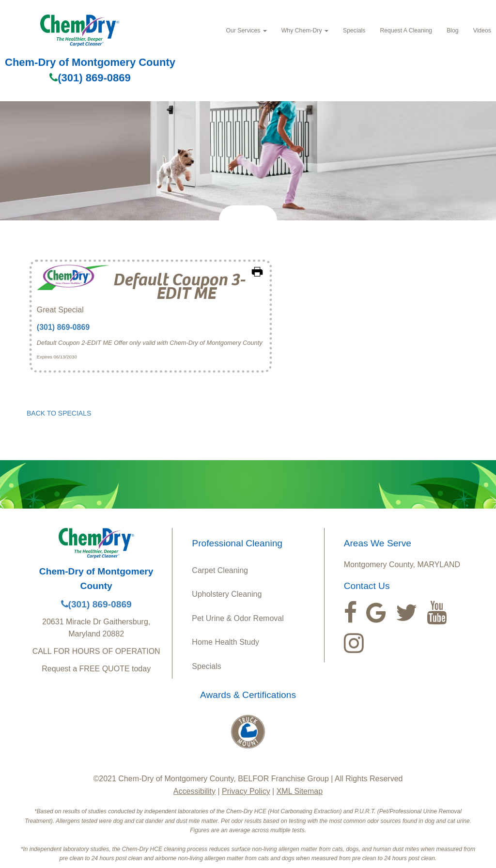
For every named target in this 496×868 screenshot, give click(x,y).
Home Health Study (225, 642)
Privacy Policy (246, 791)
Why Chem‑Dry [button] (305, 31)
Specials (354, 31)
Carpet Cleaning (220, 570)
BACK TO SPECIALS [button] (59, 413)
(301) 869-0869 (90, 78)
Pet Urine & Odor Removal (238, 618)
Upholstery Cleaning (227, 594)
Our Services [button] (246, 31)
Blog (453, 31)
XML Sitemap (300, 791)
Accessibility (194, 791)
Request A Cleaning (406, 31)
